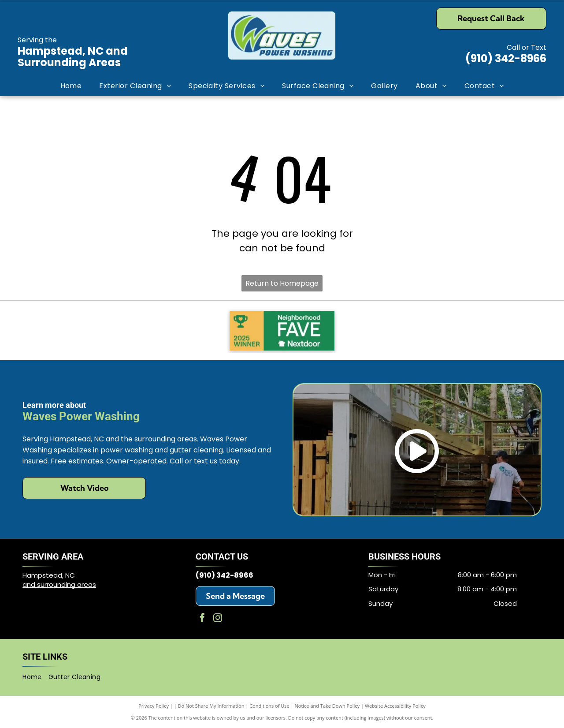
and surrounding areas (59, 584)
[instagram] (218, 619)
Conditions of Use (269, 706)
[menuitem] (71, 86)
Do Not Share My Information (211, 706)
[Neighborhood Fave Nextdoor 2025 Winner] (282, 331)
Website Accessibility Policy (395, 706)
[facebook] (202, 619)
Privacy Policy (154, 706)
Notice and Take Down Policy (327, 706)
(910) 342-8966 (506, 58)
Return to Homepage (282, 283)
